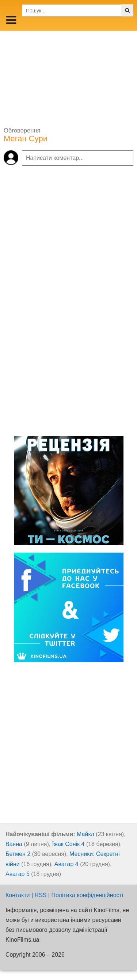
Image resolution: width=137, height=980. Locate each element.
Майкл (85, 834)
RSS (41, 895)
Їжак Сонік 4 (68, 844)
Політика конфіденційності (87, 895)
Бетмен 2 (18, 854)
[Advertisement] (68, 76)
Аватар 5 (18, 874)
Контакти (18, 895)
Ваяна (14, 844)
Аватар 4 (66, 864)
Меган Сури (26, 139)
